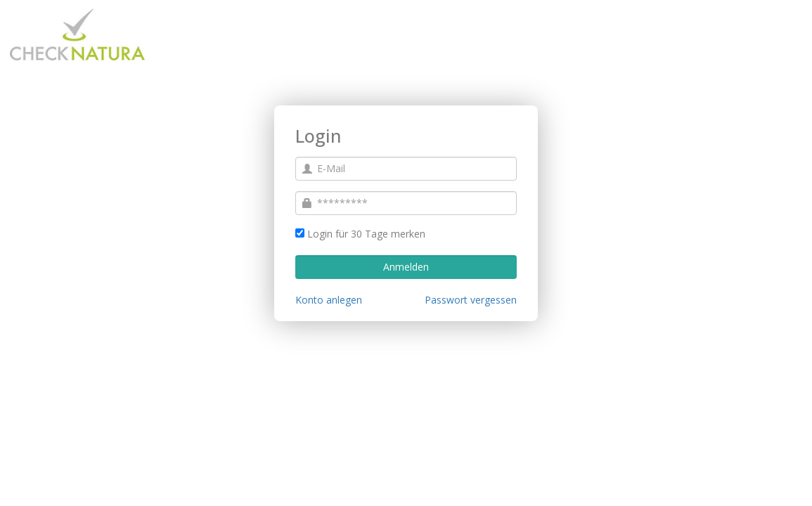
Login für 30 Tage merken (366, 234)
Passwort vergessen (471, 300)
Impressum (36, 488)
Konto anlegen (329, 300)
